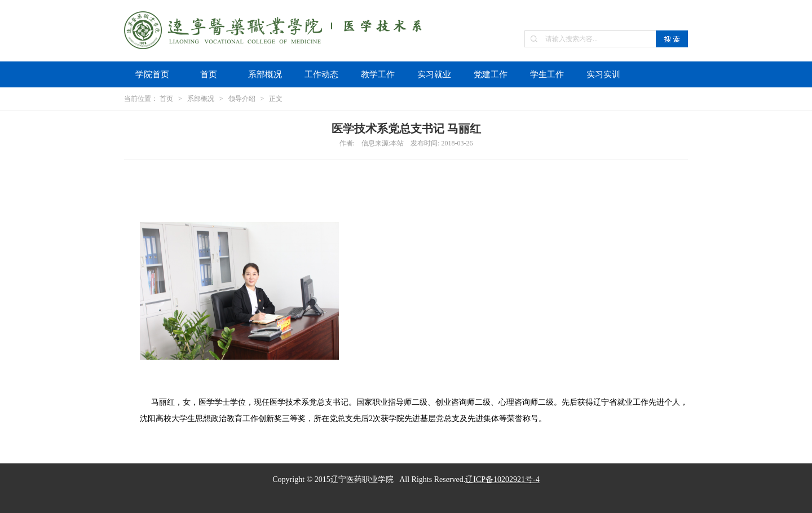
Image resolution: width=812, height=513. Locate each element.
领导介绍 (242, 99)
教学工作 (378, 74)
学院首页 (152, 74)
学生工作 (547, 74)
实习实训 (603, 74)
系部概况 (265, 74)
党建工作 (491, 74)
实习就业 (434, 74)
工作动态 (321, 74)
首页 (209, 74)
